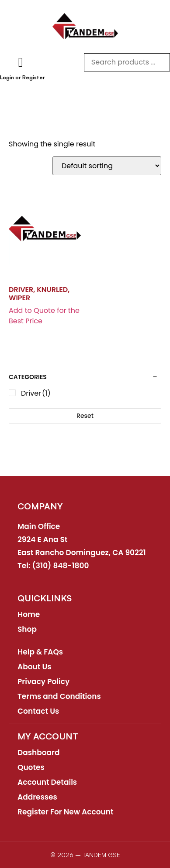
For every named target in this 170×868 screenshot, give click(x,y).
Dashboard (39, 753)
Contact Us (38, 711)
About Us (35, 667)
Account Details (47, 782)
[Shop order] (107, 166)
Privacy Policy (43, 682)
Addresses (37, 797)
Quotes (31, 767)
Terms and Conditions (59, 696)
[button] (21, 62)
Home (29, 614)
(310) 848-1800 (61, 566)
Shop (27, 629)
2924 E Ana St (42, 539)
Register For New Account (66, 812)
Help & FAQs (40, 652)
